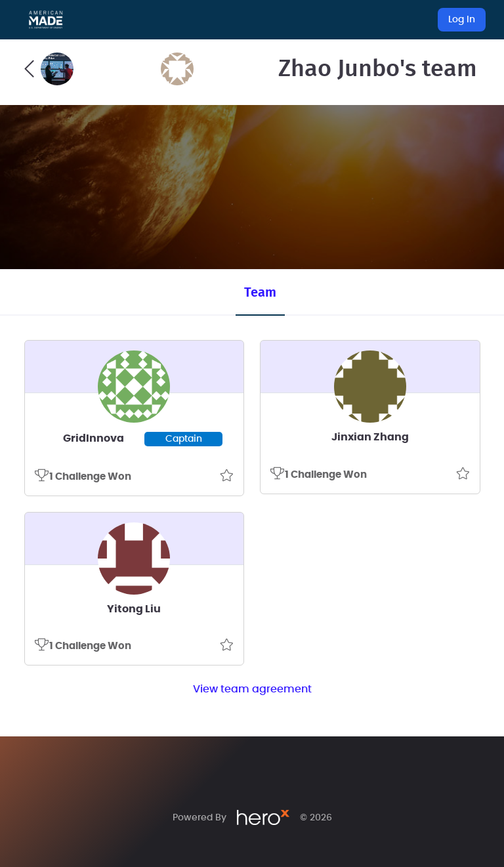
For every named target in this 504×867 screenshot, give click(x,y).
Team (260, 293)
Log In (462, 20)
